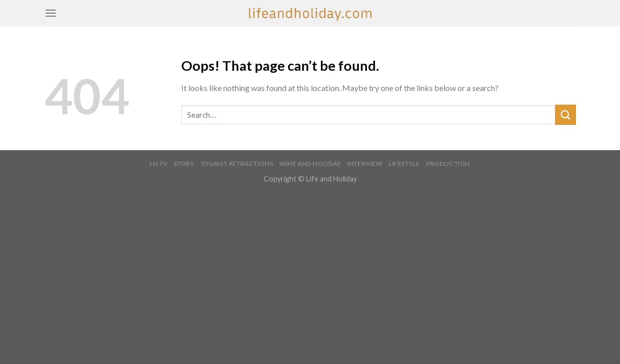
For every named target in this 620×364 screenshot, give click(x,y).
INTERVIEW (365, 164)
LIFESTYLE (404, 164)
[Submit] (565, 115)
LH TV (159, 164)
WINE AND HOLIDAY (310, 164)
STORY (184, 164)
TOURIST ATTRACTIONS (237, 164)
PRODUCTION (448, 164)
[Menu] (51, 13)
